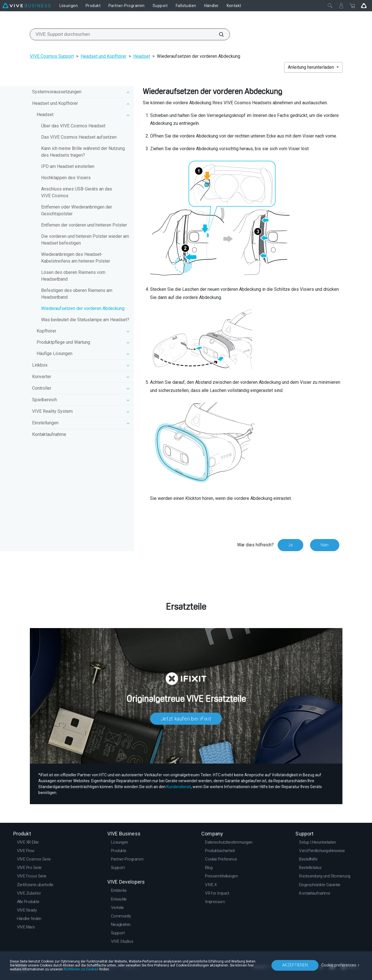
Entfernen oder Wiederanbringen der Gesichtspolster (77, 210)
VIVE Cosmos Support (52, 56)
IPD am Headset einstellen (68, 166)
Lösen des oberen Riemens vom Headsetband (73, 276)
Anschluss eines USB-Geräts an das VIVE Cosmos (77, 192)
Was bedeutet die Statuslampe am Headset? (85, 320)
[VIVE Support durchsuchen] (218, 34)
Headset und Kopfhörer (103, 56)
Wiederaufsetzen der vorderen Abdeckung (83, 308)
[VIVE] (26, 6)
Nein (325, 545)
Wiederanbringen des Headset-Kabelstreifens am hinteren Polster (76, 258)
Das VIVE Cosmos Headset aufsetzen (79, 137)
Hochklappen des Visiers (66, 178)
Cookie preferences (339, 965)
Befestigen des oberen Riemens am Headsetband (77, 294)
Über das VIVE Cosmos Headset (73, 126)
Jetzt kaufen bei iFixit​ (186, 719)
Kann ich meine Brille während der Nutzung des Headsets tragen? (83, 152)
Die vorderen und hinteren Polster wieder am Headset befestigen (85, 240)
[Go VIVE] (364, 6)
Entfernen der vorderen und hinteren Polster (84, 225)
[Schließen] (330, 6)
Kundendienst (179, 787)
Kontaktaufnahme (49, 434)
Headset (142, 56)
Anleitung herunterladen (311, 67)
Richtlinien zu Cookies (81, 969)
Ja (290, 545)
